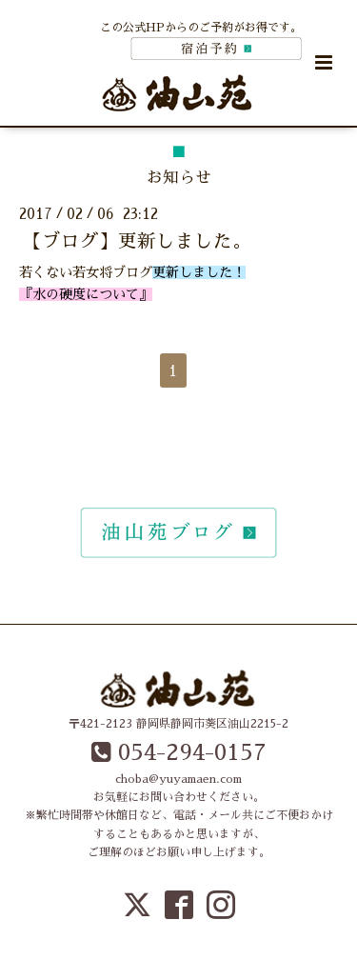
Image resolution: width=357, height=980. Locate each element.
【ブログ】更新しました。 (137, 241)
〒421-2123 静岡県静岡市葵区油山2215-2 (178, 724)
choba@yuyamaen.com (178, 779)
